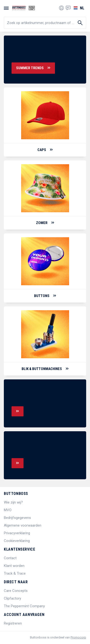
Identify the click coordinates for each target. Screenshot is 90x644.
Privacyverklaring (17, 533)
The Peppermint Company (24, 606)
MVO (8, 510)
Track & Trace (15, 573)
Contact (10, 558)
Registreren (13, 623)
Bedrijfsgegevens (17, 518)
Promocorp (78, 637)
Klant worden (14, 566)
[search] (45, 23)
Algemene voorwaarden (23, 525)
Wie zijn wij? (13, 502)
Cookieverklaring (17, 541)
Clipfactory (12, 598)
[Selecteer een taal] (78, 8)
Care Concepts (16, 591)
